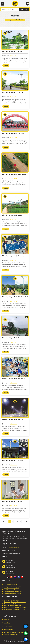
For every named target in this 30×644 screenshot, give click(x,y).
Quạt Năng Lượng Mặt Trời (11, 634)
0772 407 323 (10, 571)
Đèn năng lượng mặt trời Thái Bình (13, 420)
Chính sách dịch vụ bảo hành (11, 600)
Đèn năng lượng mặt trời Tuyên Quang (14, 174)
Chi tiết (6, 65)
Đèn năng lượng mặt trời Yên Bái (12, 51)
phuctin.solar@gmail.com (13, 547)
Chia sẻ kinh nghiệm (9, 629)
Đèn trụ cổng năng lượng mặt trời (13, 592)
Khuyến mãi (7, 620)
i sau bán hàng (22, 602)
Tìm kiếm (24, 9)
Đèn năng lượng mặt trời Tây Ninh (13, 461)
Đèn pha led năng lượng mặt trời (12, 586)
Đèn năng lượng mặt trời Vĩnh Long (13, 133)
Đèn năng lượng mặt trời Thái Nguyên (14, 379)
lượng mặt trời (21, 632)
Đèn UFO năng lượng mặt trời (11, 588)
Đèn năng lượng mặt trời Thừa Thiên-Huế (15, 297)
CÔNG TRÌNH (14, 56)
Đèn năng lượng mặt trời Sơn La (12, 502)
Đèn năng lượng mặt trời (10, 584)
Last (26, 521)
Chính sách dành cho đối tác (11, 604)
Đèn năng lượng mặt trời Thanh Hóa (13, 338)
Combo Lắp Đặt (8, 626)
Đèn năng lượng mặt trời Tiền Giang (13, 256)
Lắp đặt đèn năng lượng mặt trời (12, 593)
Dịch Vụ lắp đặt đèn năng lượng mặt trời (14, 609)
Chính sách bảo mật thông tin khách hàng (15, 608)
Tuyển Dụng (7, 623)
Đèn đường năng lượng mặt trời (12, 590)
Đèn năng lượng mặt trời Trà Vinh (13, 215)
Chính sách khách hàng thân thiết (12, 606)
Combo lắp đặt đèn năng (10, 632)
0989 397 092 (10, 560)
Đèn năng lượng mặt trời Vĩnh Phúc (13, 92)
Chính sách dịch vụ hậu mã (11, 602)
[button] (3, 4)
